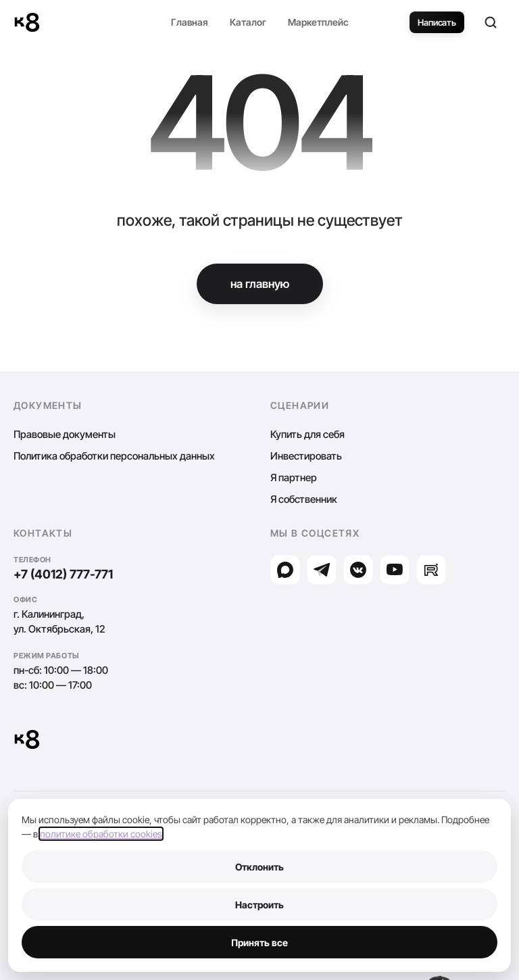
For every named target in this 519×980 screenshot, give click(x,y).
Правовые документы (65, 434)
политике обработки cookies (101, 834)
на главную (260, 284)
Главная (190, 22)
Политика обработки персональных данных (114, 456)
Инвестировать (306, 456)
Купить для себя (307, 434)
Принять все (259, 942)
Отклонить (259, 867)
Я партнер (294, 477)
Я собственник (304, 499)
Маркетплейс (318, 22)
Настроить (259, 905)
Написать (437, 22)
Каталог (248, 22)
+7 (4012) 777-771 (63, 574)
